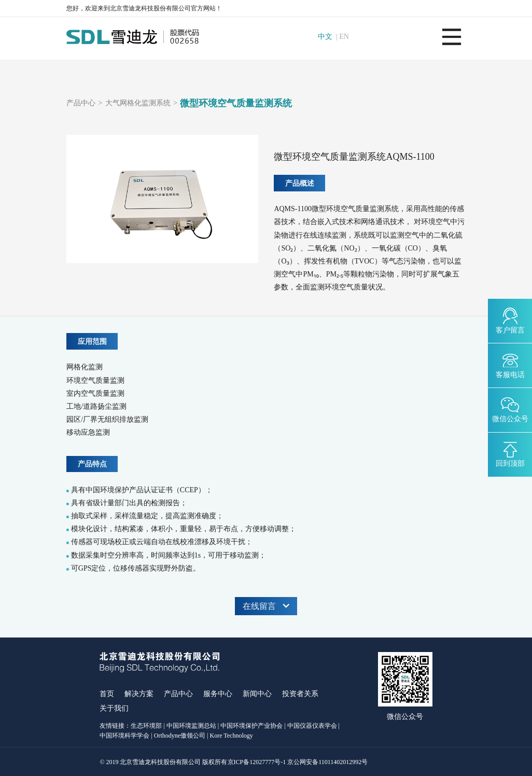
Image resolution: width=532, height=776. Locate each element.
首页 (107, 694)
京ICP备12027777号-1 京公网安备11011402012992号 (298, 762)
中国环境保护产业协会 (251, 726)
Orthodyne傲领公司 (180, 736)
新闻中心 (257, 694)
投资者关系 (300, 694)
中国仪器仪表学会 (312, 726)
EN (344, 37)
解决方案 (139, 694)
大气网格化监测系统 (138, 103)
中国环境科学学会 (124, 736)
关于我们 (114, 708)
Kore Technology (232, 736)
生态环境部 (146, 726)
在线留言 (266, 606)
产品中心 (81, 103)
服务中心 (218, 694)
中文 (325, 37)
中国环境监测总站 (191, 726)
